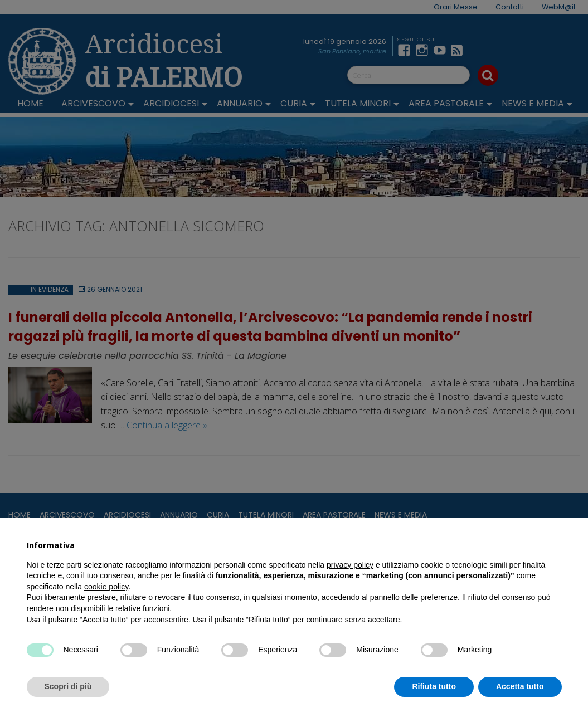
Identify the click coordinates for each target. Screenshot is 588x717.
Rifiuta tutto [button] (434, 686)
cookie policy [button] (106, 587)
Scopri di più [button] (68, 686)
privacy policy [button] (350, 565)
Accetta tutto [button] (520, 686)
